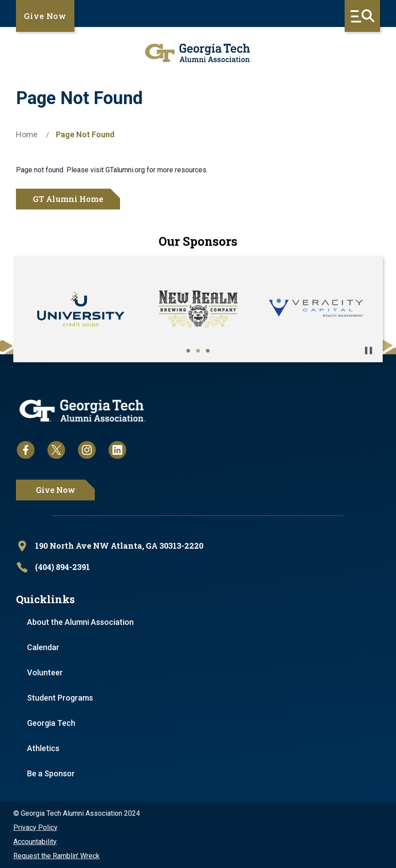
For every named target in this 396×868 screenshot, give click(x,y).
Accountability (35, 842)
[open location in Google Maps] (198, 546)
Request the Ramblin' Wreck (56, 856)
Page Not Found (85, 134)
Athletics (43, 748)
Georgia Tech (51, 723)
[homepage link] (198, 53)
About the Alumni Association (80, 622)
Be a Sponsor (51, 773)
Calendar (43, 647)
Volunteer (45, 672)
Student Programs (60, 698)
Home (27, 134)
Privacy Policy (35, 827)
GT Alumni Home (68, 199)
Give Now (45, 16)
